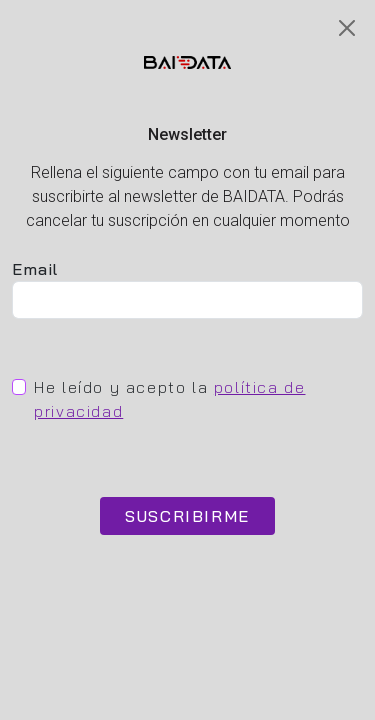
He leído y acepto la (169, 399)
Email (35, 269)
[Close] (347, 28)
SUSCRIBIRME (187, 516)
